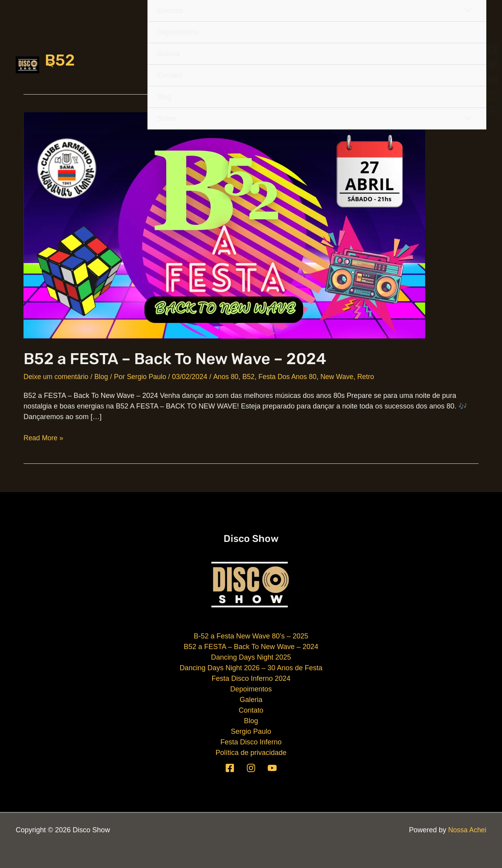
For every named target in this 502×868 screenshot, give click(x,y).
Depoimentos (251, 689)
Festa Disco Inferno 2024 (251, 678)
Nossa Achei (467, 830)
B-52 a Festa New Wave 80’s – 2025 (251, 636)
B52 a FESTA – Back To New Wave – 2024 (175, 359)
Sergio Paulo (251, 731)
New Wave (343, 377)
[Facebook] (230, 768)
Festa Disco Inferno (251, 742)
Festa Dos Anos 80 (292, 377)
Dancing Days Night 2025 (251, 657)
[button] (51, 65)
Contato (251, 710)
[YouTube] (272, 768)
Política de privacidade (251, 753)
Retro (373, 377)
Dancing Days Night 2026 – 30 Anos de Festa (251, 668)
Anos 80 (229, 377)
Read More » (44, 438)
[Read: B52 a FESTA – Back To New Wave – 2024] (224, 225)
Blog (103, 377)
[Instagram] (251, 768)
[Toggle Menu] (468, 118)
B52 (252, 377)
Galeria (251, 700)
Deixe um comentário (57, 377)
